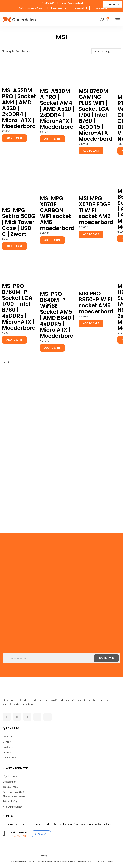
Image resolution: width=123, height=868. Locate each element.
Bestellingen (9, 782)
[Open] (118, 20)
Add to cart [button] (14, 138)
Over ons (8, 736)
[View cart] (107, 20)
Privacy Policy (10, 801)
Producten (8, 747)
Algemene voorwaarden (15, 796)
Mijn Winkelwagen (13, 807)
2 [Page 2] (8, 362)
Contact (7, 742)
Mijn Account (10, 776)
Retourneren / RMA (13, 792)
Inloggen (7, 752)
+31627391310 (17, 836)
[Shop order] (106, 51)
